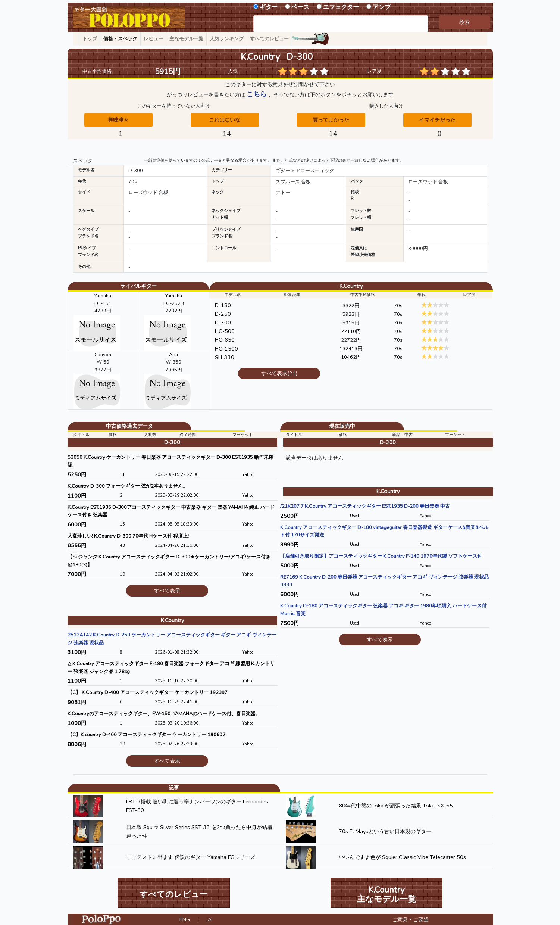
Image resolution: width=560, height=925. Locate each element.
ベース (300, 7)
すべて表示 (167, 591)
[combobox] (341, 24)
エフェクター (341, 7)
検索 (464, 22)
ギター (269, 7)
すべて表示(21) (279, 373)
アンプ (382, 7)
